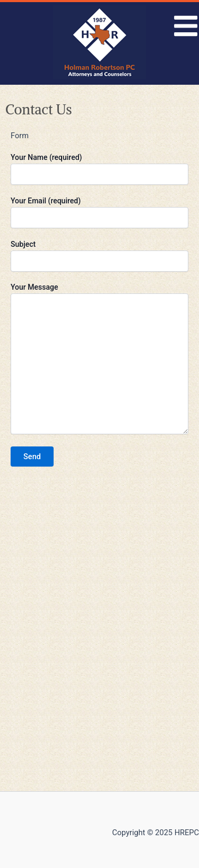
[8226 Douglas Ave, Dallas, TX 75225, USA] (99, 639)
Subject (99, 256)
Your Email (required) (99, 212)
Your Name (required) (99, 169)
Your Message (99, 360)
